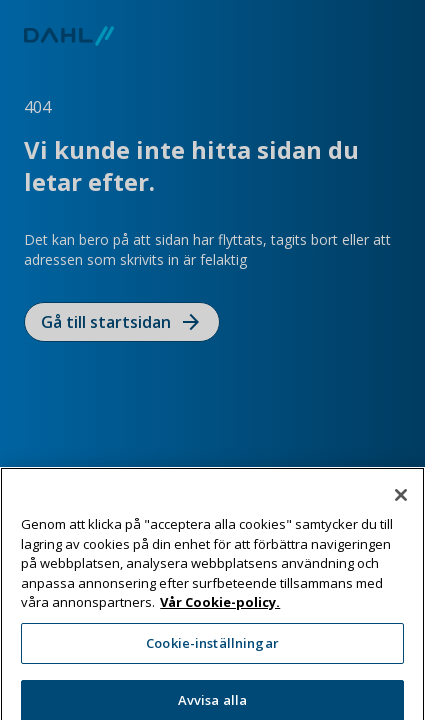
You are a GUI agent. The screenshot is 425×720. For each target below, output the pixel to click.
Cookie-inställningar (212, 658)
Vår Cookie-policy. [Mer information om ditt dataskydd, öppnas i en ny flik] (220, 618)
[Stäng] (401, 510)
